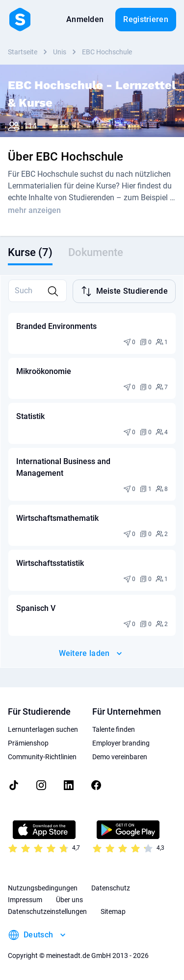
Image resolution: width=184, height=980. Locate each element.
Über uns (69, 900)
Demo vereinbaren (120, 757)
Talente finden (114, 729)
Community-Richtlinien (42, 757)
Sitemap (113, 911)
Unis (60, 52)
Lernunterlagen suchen (43, 729)
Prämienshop (28, 743)
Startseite (23, 52)
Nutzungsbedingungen (43, 888)
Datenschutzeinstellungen (47, 911)
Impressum (25, 900)
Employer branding (121, 743)
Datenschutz (111, 888)
